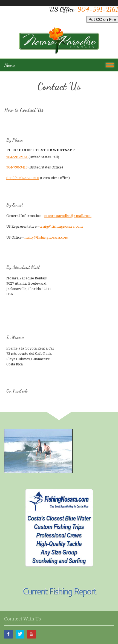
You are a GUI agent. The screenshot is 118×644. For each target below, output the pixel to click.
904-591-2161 (98, 9)
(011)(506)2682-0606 (23, 178)
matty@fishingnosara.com (46, 237)
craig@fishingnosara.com (61, 226)
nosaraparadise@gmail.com (68, 216)
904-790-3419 (17, 167)
